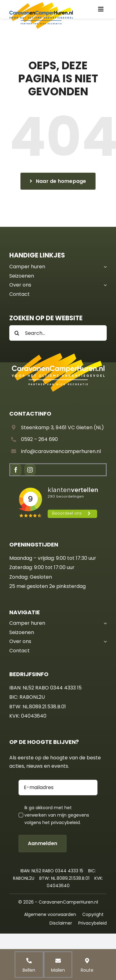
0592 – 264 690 (39, 439)
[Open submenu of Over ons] (104, 285)
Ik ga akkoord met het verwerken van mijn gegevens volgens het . (57, 815)
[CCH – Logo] (41, 4)
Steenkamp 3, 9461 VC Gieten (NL (61, 427)
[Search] (17, 333)
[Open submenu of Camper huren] (104, 267)
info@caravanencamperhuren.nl (61, 451)
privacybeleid (65, 822)
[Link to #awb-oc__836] (101, 9)
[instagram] (30, 470)
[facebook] (16, 470)
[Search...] (58, 333)
